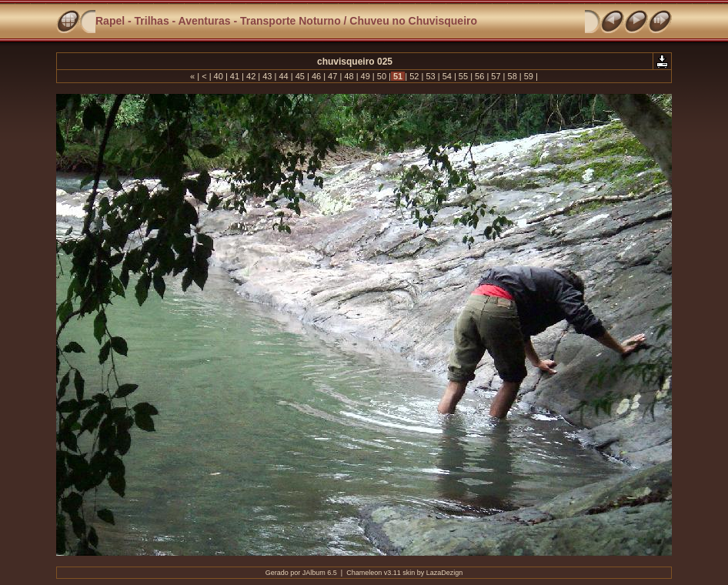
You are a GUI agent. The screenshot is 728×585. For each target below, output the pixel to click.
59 (529, 76)
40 (219, 76)
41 (235, 76)
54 (447, 76)
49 (366, 76)
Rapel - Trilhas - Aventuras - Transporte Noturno (218, 21)
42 (251, 76)
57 (496, 76)
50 (382, 76)
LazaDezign (445, 573)
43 (267, 76)
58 (512, 76)
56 (479, 76)
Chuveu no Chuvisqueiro (413, 21)
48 (349, 76)
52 (414, 76)
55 (463, 76)
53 (430, 76)
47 (332, 76)
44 (283, 76)
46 (316, 76)
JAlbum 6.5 (320, 573)
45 (300, 76)
